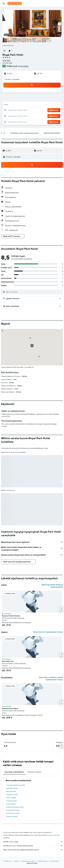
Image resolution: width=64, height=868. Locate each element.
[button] (4, 3)
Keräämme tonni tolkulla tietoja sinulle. (33, 846)
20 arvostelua (23, 66)
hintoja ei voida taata (53, 835)
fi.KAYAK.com (7, 861)
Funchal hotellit (11, 801)
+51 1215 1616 (7, 63)
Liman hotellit (54, 861)
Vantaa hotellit (11, 791)
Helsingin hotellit (12, 788)
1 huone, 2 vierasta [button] (12, 79)
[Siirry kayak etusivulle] (15, 3)
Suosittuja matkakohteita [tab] (14, 772)
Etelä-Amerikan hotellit (28, 861)
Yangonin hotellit (12, 795)
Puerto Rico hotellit (13, 813)
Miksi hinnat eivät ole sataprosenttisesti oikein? (33, 850)
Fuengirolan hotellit (13, 810)
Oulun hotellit (11, 804)
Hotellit (16, 861)
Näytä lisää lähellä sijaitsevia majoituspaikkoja (52, 586)
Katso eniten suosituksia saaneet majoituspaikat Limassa (51, 678)
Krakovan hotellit (12, 816)
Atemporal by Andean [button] (10, 708)
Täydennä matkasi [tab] (34, 772)
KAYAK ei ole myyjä (33, 842)
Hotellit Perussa (42, 861)
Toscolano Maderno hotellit (15, 785)
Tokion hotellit (11, 798)
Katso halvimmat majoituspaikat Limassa (48, 632)
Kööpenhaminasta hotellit (15, 807)
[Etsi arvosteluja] (34, 292)
